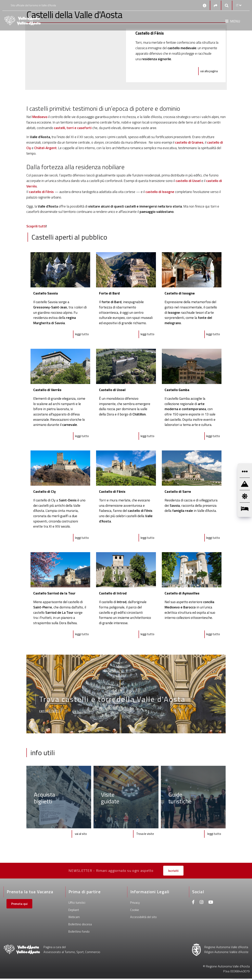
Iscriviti (173, 872)
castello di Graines (189, 142)
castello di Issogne (160, 192)
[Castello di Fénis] (76, 57)
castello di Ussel (188, 181)
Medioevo (40, 117)
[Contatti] (205, 5)
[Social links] (216, 5)
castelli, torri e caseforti (73, 128)
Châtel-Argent (45, 148)
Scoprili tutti (36, 226)
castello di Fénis (41, 192)
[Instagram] (202, 904)
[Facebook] (193, 904)
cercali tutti (49, 712)
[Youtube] (211, 904)
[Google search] (227, 5)
